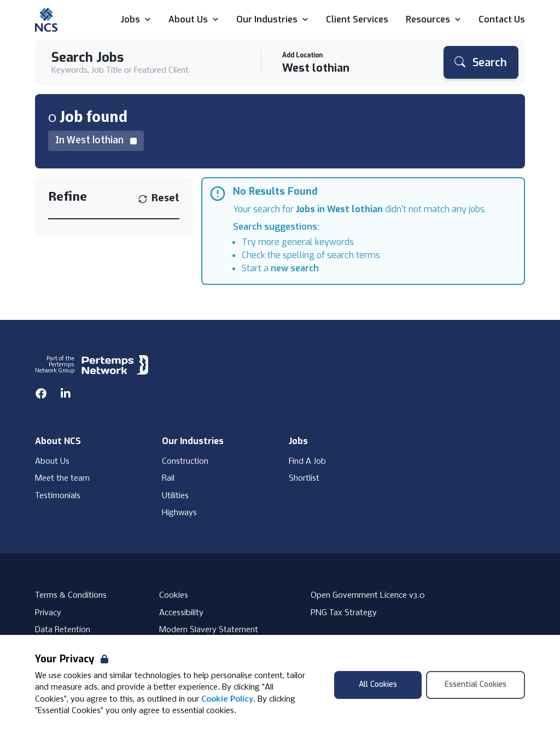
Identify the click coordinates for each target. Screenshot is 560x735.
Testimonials (58, 496)
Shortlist (304, 479)
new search (295, 268)
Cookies (174, 596)
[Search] (481, 62)
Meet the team (62, 479)
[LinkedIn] (66, 394)
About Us (52, 462)
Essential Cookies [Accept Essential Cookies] (476, 684)
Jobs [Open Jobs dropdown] (136, 20)
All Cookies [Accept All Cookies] (378, 684)
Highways (179, 513)
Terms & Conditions (71, 596)
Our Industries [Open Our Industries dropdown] (272, 20)
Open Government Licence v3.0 (368, 596)
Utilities (175, 496)
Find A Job (307, 462)
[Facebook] (41, 394)
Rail (168, 479)
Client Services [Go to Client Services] (357, 20)
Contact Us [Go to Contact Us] (502, 20)
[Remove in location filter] (96, 141)
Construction (185, 462)
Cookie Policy (227, 699)
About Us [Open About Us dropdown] (194, 20)
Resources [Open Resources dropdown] (433, 20)
